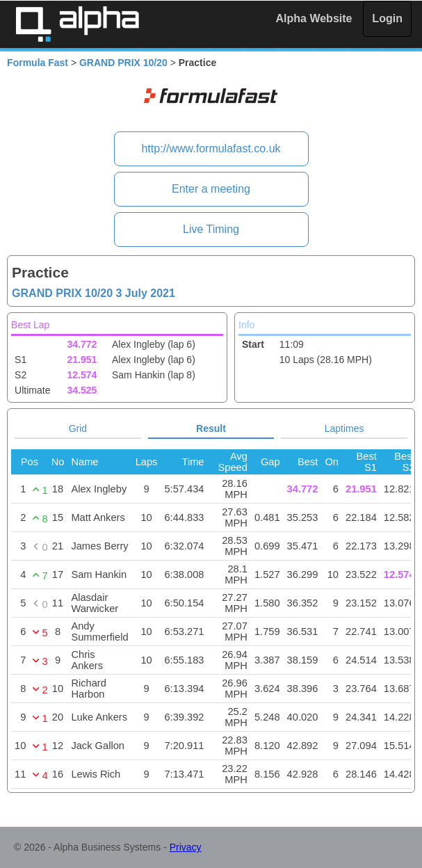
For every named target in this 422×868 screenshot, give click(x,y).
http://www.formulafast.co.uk (211, 148)
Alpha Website (314, 18)
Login (387, 18)
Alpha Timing (77, 24)
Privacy (186, 847)
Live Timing (211, 229)
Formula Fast (38, 63)
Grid (78, 428)
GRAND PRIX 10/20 (123, 63)
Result (211, 428)
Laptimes (344, 428)
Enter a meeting (211, 189)
